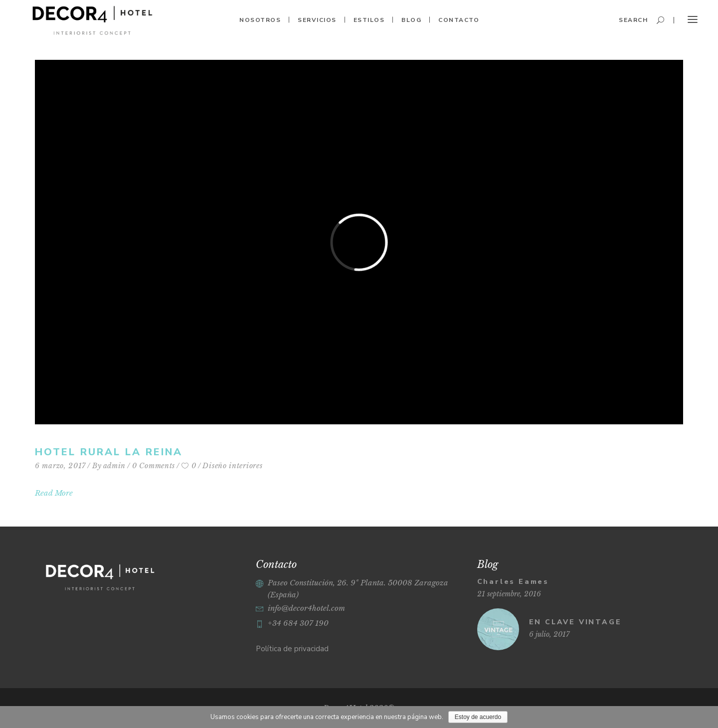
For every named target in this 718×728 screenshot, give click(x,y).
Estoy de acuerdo (478, 717)
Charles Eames (513, 582)
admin (115, 466)
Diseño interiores (232, 466)
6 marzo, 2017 (60, 466)
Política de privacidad (292, 649)
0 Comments (154, 466)
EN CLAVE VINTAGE (575, 622)
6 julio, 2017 (549, 634)
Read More (54, 493)
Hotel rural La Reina (109, 452)
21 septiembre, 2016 (509, 594)
